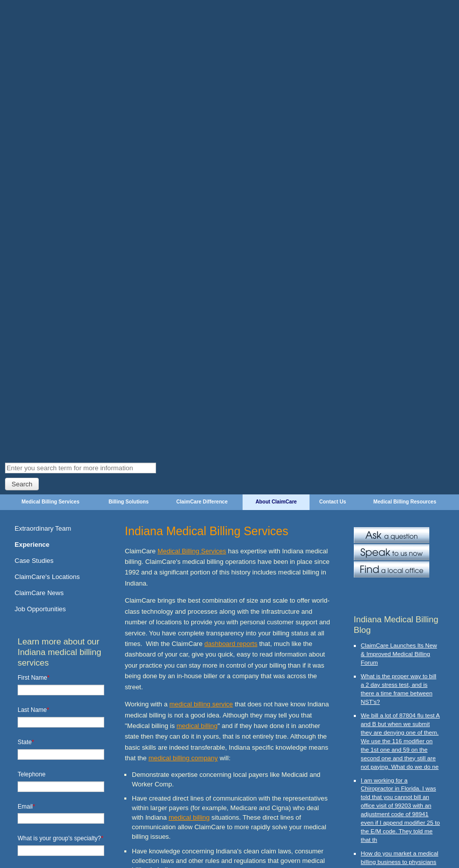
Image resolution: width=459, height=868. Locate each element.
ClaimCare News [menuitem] (39, 189)
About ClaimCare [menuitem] (276, 98)
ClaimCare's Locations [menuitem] (47, 173)
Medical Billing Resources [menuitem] (405, 98)
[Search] (81, 64)
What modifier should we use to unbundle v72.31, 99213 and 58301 (399, 623)
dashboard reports (231, 240)
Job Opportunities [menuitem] (40, 205)
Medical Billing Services (192, 147)
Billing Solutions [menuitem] (129, 98)
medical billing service (201, 300)
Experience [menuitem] (32, 141)
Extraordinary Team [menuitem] (43, 125)
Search (22, 80)
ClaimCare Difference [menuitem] (202, 98)
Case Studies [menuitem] (34, 157)
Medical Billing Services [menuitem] (51, 98)
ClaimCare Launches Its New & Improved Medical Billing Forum (399, 250)
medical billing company (183, 355)
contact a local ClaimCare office (233, 799)
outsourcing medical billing (260, 613)
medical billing (197, 322)
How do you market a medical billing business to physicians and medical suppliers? (400, 458)
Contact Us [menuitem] (332, 98)
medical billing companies (225, 602)
